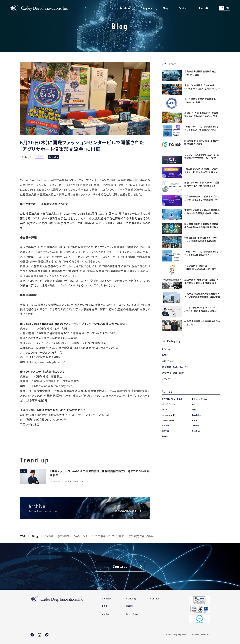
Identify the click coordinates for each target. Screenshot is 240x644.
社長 (194, 409)
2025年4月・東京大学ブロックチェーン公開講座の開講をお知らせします (202, 240)
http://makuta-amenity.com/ (54, 386)
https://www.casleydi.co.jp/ (46, 362)
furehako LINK (168, 415)
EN (227, 8)
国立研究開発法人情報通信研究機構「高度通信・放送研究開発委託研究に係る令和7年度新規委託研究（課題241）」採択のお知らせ (201, 226)
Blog (165, 8)
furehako (53, 157)
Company (146, 8)
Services (125, 8)
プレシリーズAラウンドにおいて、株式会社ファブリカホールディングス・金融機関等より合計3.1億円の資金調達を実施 (202, 156)
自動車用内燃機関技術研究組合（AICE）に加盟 (200, 73)
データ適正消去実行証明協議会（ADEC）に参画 (200, 101)
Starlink (196, 431)
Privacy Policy (132, 614)
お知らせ (166, 355)
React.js (165, 436)
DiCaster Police (200, 399)
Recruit (204, 8)
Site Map (105, 614)
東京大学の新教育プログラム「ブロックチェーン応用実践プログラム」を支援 (202, 87)
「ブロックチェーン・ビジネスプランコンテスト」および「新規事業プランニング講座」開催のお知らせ (202, 198)
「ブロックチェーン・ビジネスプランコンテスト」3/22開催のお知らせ (202, 129)
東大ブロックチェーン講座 (172, 399)
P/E (194, 404)
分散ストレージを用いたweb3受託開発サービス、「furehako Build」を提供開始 (202, 184)
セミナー (166, 349)
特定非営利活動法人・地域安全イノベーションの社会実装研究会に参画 (202, 295)
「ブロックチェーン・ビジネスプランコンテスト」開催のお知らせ (202, 254)
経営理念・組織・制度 (173, 373)
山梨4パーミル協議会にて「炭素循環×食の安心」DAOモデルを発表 (201, 115)
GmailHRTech (168, 420)
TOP (23, 536)
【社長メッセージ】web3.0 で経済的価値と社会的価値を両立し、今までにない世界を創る (100, 473)
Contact (183, 8)
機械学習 (165, 431)
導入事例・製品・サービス (175, 367)
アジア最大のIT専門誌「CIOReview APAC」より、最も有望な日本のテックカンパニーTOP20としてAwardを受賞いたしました (202, 267)
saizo (164, 409)
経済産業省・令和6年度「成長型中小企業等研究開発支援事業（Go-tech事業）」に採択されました (201, 281)
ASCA (195, 420)
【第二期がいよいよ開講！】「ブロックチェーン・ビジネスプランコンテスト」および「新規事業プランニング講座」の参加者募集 (202, 170)
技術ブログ (168, 361)
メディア (166, 379)
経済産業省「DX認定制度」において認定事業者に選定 (202, 142)
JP (221, 8)
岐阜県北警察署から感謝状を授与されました (202, 323)
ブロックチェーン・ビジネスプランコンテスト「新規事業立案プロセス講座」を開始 (202, 309)
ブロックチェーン (168, 404)
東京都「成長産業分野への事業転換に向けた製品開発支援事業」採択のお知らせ (202, 212)
